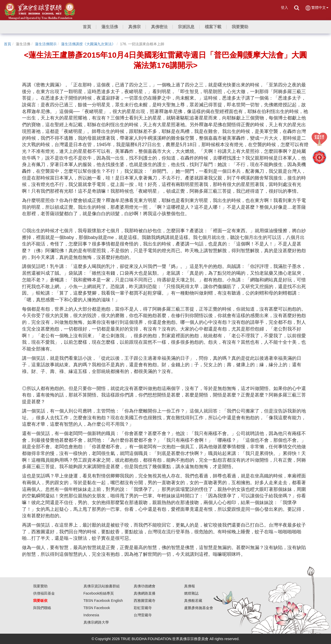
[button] (110, 27)
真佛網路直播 (145, 593)
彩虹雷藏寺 (143, 608)
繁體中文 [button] (317, 8)
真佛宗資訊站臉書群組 (102, 586)
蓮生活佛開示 (46, 44)
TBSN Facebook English (103, 601)
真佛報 (190, 586)
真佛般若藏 (193, 601)
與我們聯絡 (42, 608)
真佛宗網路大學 (96, 622)
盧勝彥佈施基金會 (199, 608)
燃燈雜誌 (191, 593)
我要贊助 (40, 586)
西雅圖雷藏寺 (145, 601)
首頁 (7, 44)
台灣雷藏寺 (143, 615)
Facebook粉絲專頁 (99, 593)
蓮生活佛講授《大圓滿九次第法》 (88, 44)
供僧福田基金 (44, 593)
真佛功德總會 (145, 586)
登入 (284, 8)
